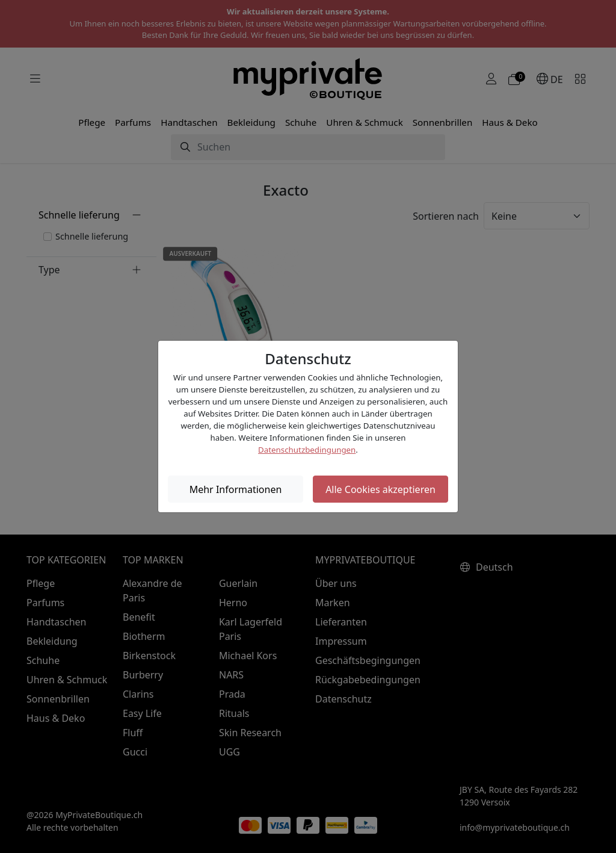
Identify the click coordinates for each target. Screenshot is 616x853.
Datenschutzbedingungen (307, 450)
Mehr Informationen (236, 489)
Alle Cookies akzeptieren (380, 489)
